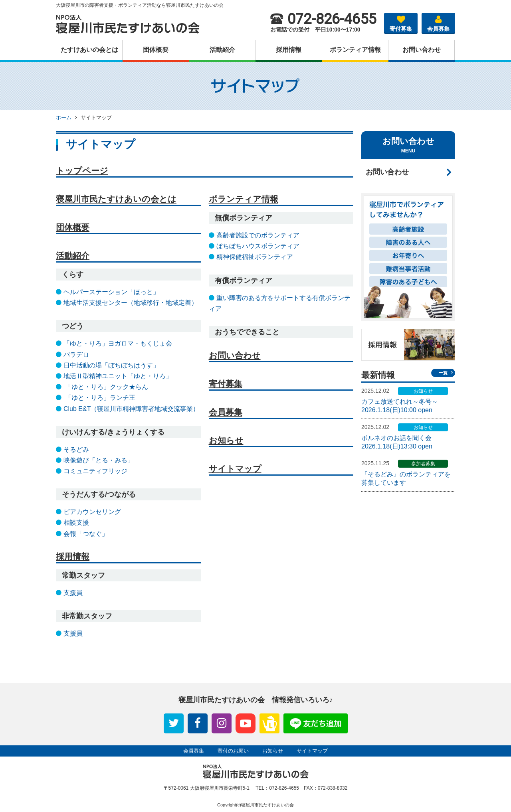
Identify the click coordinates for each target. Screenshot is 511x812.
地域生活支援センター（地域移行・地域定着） (131, 303)
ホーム (64, 118)
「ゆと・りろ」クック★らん (106, 387)
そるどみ (76, 449)
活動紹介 (222, 50)
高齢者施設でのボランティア (258, 235)
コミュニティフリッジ (95, 471)
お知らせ (226, 440)
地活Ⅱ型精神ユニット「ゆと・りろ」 (118, 376)
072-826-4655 (323, 19)
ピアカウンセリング (92, 512)
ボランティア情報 (355, 50)
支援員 (73, 593)
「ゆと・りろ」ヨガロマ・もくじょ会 (118, 343)
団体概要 (156, 50)
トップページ (82, 171)
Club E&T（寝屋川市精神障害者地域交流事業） (131, 409)
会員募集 (438, 22)
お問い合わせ (422, 50)
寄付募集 (401, 22)
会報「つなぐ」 (86, 534)
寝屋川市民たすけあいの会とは (116, 199)
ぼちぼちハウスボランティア (258, 246)
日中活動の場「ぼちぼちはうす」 (111, 365)
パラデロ (76, 355)
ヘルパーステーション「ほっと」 (111, 292)
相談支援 (76, 523)
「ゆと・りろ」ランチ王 (99, 398)
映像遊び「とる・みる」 (99, 460)
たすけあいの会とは (89, 50)
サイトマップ (235, 469)
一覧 (443, 373)
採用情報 (73, 556)
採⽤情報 (289, 50)
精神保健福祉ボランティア (255, 257)
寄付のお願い (233, 751)
